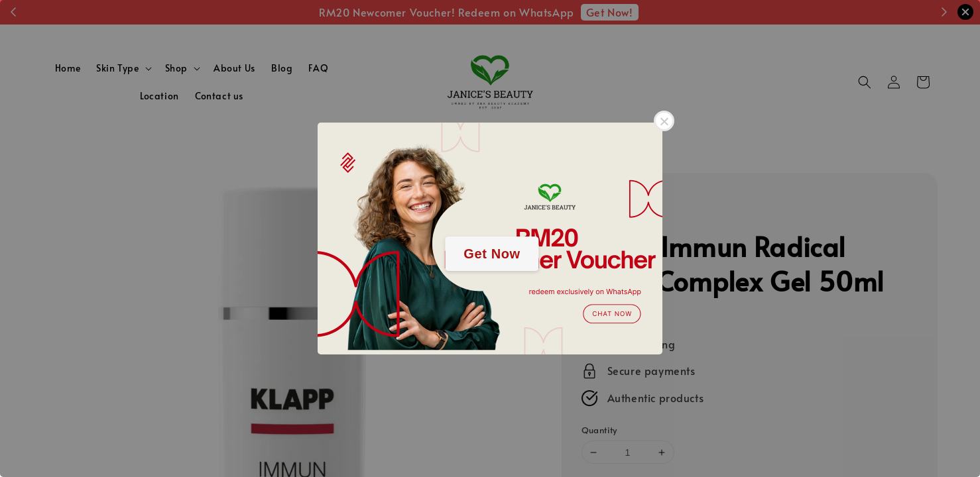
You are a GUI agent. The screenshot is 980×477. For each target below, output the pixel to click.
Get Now (492, 254)
